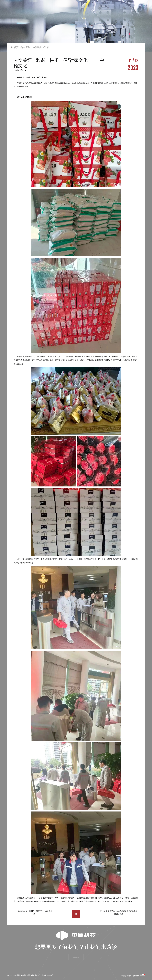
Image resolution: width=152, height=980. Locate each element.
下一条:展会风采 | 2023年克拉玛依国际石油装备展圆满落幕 (119, 913)
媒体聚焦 (26, 47)
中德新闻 (37, 47)
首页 (16, 47)
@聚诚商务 (136, 976)
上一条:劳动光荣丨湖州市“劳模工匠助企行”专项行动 (33, 913)
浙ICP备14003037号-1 (48, 975)
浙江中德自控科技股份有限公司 (26, 975)
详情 (46, 47)
